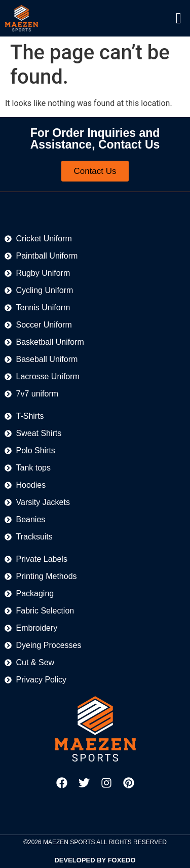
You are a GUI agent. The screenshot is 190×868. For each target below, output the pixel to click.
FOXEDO (122, 860)
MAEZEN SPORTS (69, 842)
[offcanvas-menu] (179, 19)
